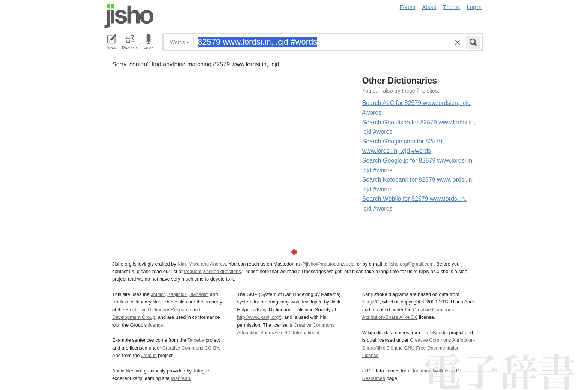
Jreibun (149, 355)
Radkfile (121, 302)
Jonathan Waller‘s (431, 371)
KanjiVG (371, 302)
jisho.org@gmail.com (411, 264)
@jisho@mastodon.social (328, 264)
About (429, 7)
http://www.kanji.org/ (259, 317)
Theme (452, 7)
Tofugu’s (202, 371)
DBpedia (439, 332)
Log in (474, 7)
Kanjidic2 (177, 294)
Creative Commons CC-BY (191, 348)
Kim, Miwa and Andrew (202, 264)
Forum (408, 7)
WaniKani (181, 378)
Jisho (129, 16)
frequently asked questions (212, 271)
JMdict (158, 294)
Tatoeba (196, 340)
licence (156, 325)
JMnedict (199, 294)
